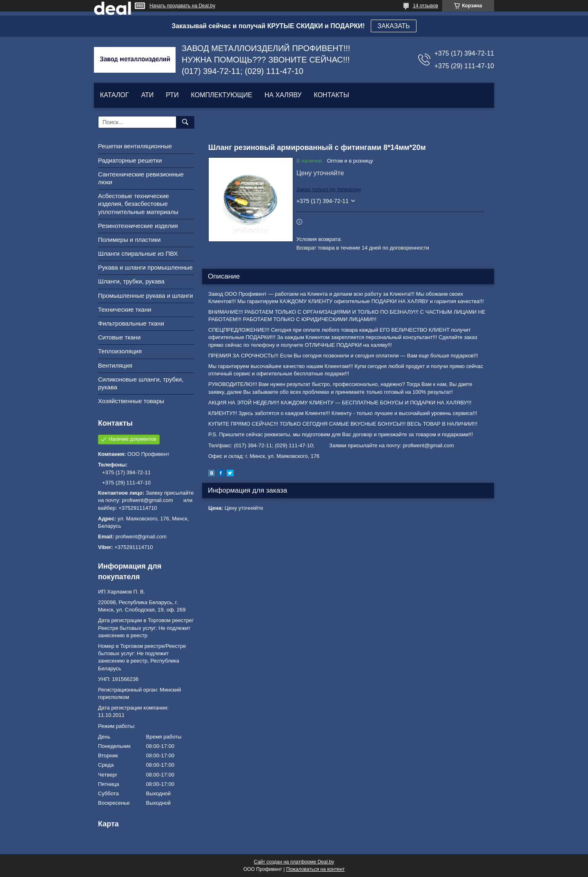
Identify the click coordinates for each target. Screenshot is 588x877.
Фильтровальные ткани (131, 323)
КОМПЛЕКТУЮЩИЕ (222, 95)
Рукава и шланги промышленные (145, 267)
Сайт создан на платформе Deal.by (294, 862)
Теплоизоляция (120, 351)
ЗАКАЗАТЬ (394, 26)
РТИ (172, 95)
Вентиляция (115, 365)
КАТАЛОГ (115, 95)
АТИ (148, 95)
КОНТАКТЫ (331, 95)
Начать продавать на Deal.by (182, 6)
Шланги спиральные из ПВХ (138, 253)
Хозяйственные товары (131, 401)
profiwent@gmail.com (141, 537)
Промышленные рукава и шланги (146, 296)
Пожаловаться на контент (315, 869)
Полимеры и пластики (129, 240)
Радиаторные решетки (130, 160)
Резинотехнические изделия (138, 226)
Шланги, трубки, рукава (131, 281)
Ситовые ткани (119, 337)
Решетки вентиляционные (135, 146)
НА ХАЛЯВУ (283, 95)
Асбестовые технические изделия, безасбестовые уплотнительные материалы (138, 204)
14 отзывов (425, 6)
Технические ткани (125, 309)
